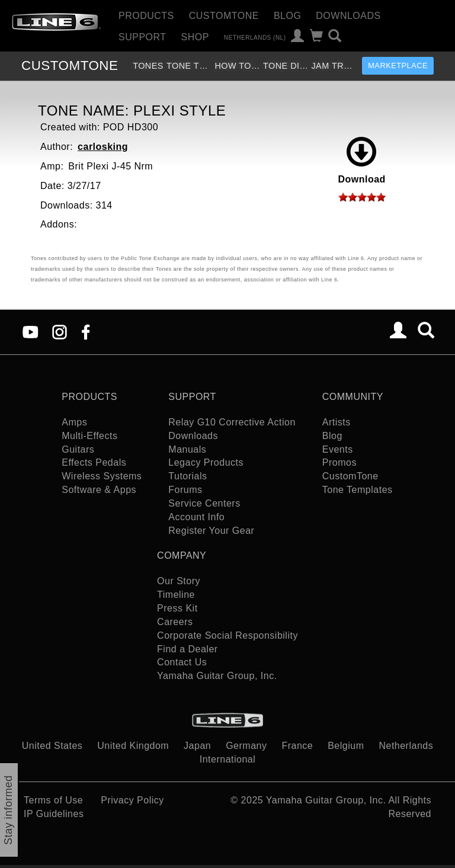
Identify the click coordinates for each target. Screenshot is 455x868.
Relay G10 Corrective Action (232, 422)
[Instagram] (60, 331)
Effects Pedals (94, 462)
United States (52, 746)
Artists (337, 422)
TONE (70, 65)
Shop (195, 37)
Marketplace (398, 65)
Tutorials (188, 476)
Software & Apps (99, 490)
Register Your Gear (211, 531)
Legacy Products (206, 462)
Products (146, 16)
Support (142, 37)
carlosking (103, 147)
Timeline (176, 595)
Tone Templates (189, 66)
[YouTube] (31, 331)
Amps (74, 422)
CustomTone (224, 16)
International (228, 759)
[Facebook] (86, 331)
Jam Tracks (334, 66)
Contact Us (182, 662)
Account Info (196, 517)
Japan (197, 746)
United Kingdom (133, 746)
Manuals (187, 449)
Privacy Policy (132, 800)
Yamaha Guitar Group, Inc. (217, 676)
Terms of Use (53, 800)
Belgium (346, 746)
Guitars (78, 449)
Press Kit (177, 608)
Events (338, 449)
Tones (148, 66)
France (297, 746)
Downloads (348, 16)
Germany (246, 746)
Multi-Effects (89, 436)
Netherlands (406, 746)
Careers (175, 622)
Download (361, 161)
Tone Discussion (286, 66)
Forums (185, 490)
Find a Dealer (188, 649)
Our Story (179, 581)
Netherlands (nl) (255, 37)
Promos (339, 462)
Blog (287, 16)
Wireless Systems (102, 476)
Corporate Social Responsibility (227, 635)
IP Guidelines (54, 814)
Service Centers (204, 503)
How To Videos (237, 66)
